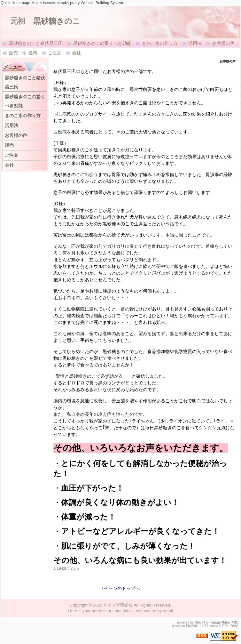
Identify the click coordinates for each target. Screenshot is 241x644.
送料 (33, 53)
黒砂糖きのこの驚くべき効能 (102, 43)
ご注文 (55, 53)
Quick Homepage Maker (212, 622)
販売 (13, 53)
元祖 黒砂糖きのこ (45, 21)
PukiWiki (192, 626)
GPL (225, 626)
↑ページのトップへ (121, 588)
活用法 (195, 43)
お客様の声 (223, 43)
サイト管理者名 (118, 605)
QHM (234, 626)
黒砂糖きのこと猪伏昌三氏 (36, 43)
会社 (76, 53)
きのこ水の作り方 (160, 43)
